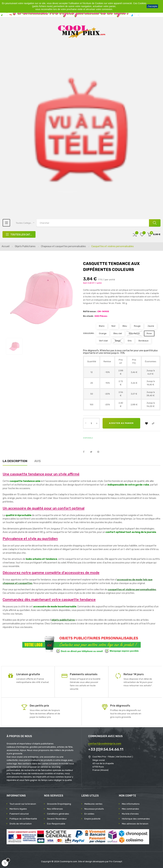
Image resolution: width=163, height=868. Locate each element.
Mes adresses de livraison (135, 824)
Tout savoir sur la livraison (23, 804)
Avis (38, 461)
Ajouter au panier (121, 423)
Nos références (55, 809)
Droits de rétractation (21, 824)
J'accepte (152, 6)
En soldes (89, 814)
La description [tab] (15, 461)
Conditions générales (58, 814)
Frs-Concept (116, 861)
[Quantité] (91, 423)
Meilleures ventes (93, 804)
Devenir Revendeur (57, 819)
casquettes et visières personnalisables (132, 590)
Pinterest (100, 452)
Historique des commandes (136, 819)
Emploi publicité (92, 819)
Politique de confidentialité (23, 819)
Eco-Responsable (56, 824)
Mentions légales (18, 809)
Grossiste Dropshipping (59, 804)
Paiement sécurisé (19, 814)
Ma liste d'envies (130, 814)
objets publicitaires (63, 620)
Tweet (93, 452)
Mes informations (131, 804)
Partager (86, 452)
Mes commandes (130, 809)
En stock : (89, 316)
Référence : (90, 311)
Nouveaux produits (94, 809)
